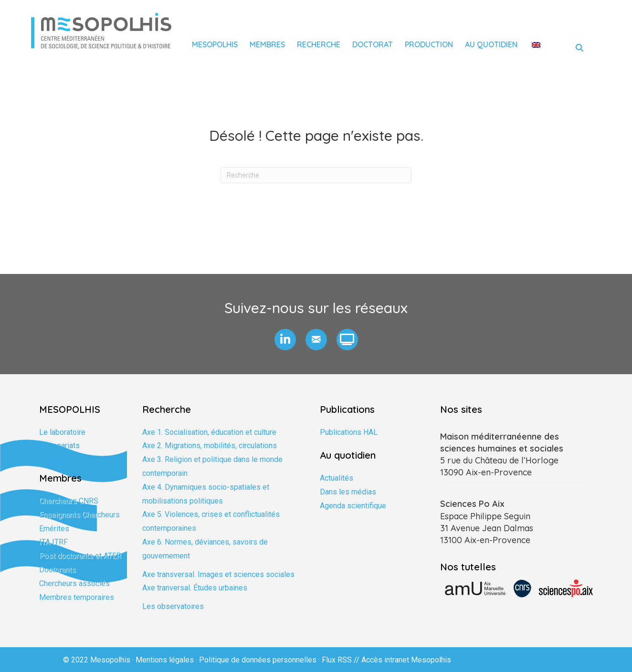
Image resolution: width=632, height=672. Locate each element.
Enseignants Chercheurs (79, 515)
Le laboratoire (62, 432)
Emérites (54, 529)
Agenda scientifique (353, 506)
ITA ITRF (53, 542)
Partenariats (59, 446)
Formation (56, 459)
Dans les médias (348, 492)
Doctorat (373, 44)
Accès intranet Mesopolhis (406, 660)
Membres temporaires (77, 597)
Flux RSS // (342, 660)
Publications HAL (349, 432)
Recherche (319, 44)
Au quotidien (491, 44)
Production (429, 44)
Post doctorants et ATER (80, 556)
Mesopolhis (215, 44)
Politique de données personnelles (258, 660)
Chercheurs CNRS (69, 501)
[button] (285, 340)
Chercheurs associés (74, 583)
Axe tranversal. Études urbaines (195, 588)
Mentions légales (165, 660)
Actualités (337, 478)
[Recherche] (316, 175)
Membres (267, 44)
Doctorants (58, 570)
